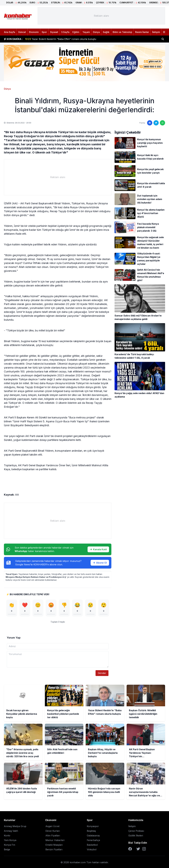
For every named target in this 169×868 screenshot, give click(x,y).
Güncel (22, 32)
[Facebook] (130, 849)
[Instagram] (144, 849)
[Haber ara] (163, 39)
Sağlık (106, 32)
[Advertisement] (101, 16)
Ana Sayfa (10, 32)
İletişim (156, 32)
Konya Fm (10, 845)
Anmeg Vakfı (11, 831)
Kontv (7, 836)
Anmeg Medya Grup (15, 826)
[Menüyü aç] (164, 32)
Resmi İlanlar (142, 32)
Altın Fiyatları (53, 836)
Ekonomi (34, 32)
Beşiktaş (91, 831)
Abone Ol (100, 563)
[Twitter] (138, 849)
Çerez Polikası (136, 831)
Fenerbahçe (93, 840)
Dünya (96, 32)
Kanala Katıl (98, 549)
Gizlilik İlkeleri (136, 836)
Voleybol (92, 849)
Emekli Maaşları (54, 845)
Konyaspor (93, 826)
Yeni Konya (10, 840)
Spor (44, 32)
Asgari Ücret (52, 826)
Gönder (102, 673)
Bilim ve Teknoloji (122, 32)
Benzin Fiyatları (54, 849)
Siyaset (54, 32)
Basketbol (92, 845)
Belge (7, 849)
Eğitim (76, 32)
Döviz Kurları (53, 831)
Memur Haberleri (55, 840)
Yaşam (86, 32)
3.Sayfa (65, 32)
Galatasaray (93, 836)
